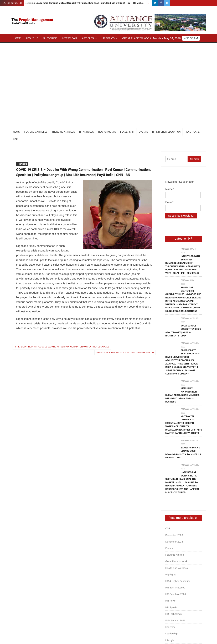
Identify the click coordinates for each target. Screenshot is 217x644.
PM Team (185, 164)
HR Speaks (171, 522)
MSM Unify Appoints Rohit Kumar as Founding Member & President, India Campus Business (182, 310)
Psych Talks (172, 588)
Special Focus (173, 608)
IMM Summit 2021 (175, 535)
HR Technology (174, 529)
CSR (15, 54)
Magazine (171, 562)
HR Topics (108, 38)
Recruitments (107, 47)
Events (143, 47)
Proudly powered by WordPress (85, 638)
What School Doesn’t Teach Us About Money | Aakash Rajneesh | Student (183, 246)
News (16, 47)
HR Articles (87, 47)
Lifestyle (170, 555)
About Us (32, 38)
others (169, 575)
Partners (170, 581)
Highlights (22, 79)
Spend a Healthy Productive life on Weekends (123, 267)
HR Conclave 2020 (176, 509)
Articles (88, 38)
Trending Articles (63, 47)
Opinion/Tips (172, 568)
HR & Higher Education (166, 47)
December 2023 (174, 450)
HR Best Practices (175, 502)
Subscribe (50, 38)
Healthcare (192, 47)
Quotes (169, 594)
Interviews (69, 38)
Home (17, 38)
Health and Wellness (177, 483)
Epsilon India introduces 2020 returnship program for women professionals (64, 262)
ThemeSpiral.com (139, 638)
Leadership (127, 47)
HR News (170, 516)
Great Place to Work (137, 38)
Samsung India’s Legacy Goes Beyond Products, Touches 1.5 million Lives (183, 368)
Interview (170, 542)
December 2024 (174, 457)
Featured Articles (36, 47)
